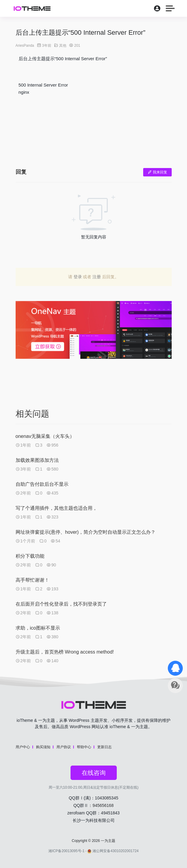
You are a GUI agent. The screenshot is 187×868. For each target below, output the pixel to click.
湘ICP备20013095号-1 (66, 851)
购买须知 (43, 747)
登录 (78, 277)
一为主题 (108, 841)
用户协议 (64, 747)
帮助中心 (84, 747)
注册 (97, 277)
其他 (63, 46)
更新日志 (104, 747)
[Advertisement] (94, 130)
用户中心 (23, 747)
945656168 (103, 805)
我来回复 (157, 172)
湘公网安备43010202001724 (113, 851)
